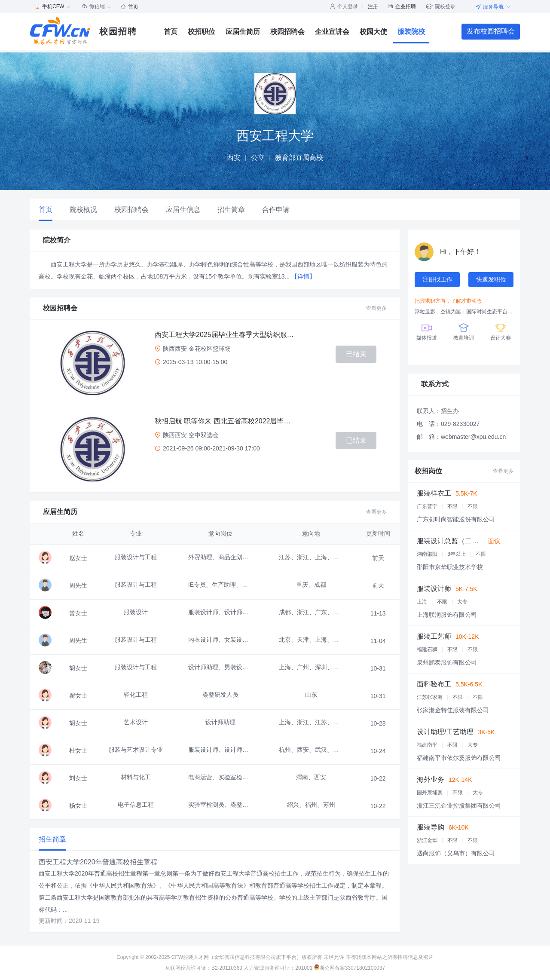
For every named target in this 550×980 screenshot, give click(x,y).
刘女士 (78, 778)
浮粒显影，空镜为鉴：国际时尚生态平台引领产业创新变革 (464, 312)
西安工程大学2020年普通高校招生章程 (98, 862)
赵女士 (78, 558)
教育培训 (464, 331)
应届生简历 (243, 32)
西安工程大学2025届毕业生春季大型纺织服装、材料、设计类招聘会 (226, 335)
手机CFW (53, 6)
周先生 (78, 585)
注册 (373, 6)
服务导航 (493, 7)
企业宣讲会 (332, 32)
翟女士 (78, 695)
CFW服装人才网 (190, 957)
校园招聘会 (287, 32)
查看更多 (376, 308)
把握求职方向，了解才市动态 (448, 301)
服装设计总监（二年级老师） (461, 541)
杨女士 (78, 805)
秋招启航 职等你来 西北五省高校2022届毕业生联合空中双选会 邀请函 (226, 421)
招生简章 (231, 210)
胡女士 (78, 668)
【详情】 (303, 276)
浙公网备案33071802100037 (350, 968)
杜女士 (78, 750)
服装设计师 (434, 589)
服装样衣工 (434, 493)
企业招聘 (402, 6)
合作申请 (276, 210)
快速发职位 (491, 279)
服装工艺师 (434, 636)
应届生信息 (183, 210)
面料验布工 (434, 684)
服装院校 (411, 32)
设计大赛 (501, 331)
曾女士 (78, 613)
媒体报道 (427, 331)
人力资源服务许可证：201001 (278, 968)
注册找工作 (437, 279)
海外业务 (431, 779)
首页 (130, 7)
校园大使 (373, 32)
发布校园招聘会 (491, 31)
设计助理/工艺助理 (445, 732)
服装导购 (431, 827)
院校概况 (83, 210)
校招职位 (202, 32)
